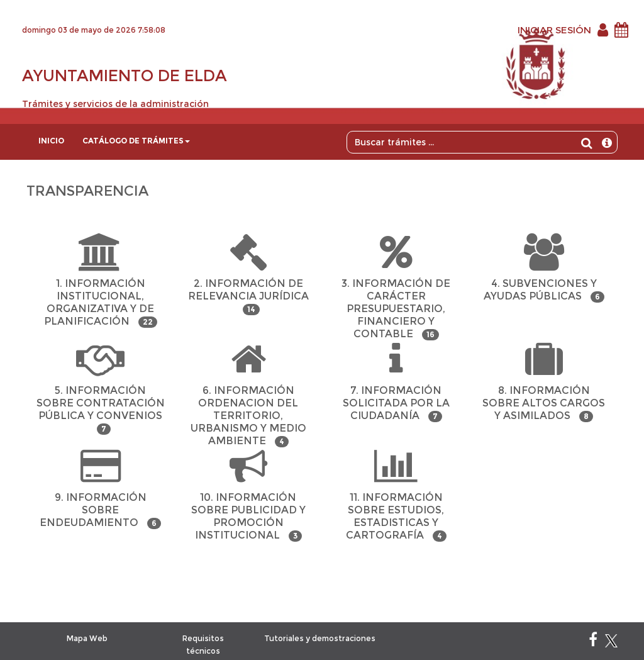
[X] (611, 642)
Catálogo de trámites (136, 141)
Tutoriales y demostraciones (320, 638)
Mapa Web (87, 638)
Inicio (51, 141)
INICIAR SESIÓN (554, 30)
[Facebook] (593, 642)
